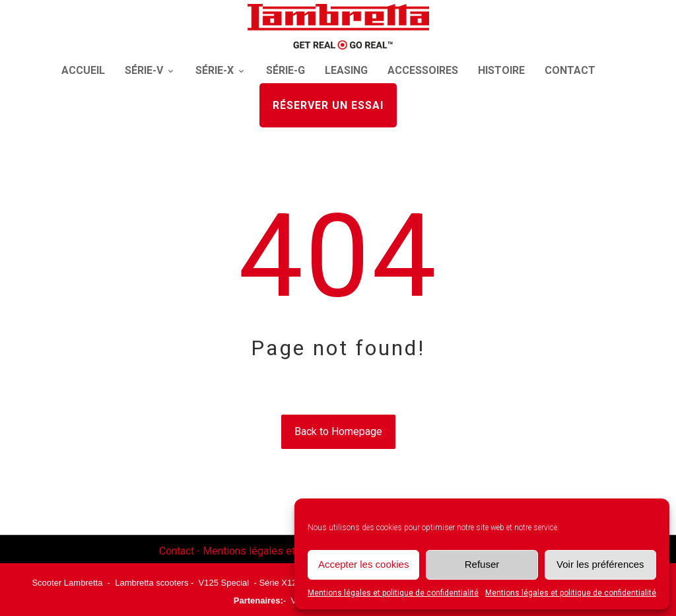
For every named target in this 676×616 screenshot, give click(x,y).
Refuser (482, 564)
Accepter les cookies (364, 564)
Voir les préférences (600, 564)
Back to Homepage (338, 431)
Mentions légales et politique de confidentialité (393, 593)
